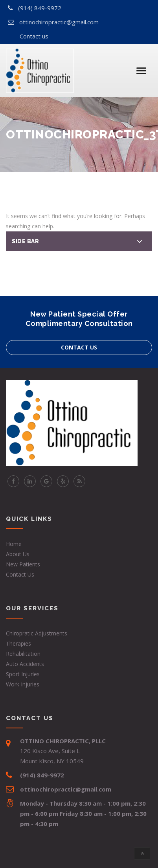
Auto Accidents (25, 664)
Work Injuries (23, 684)
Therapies (18, 643)
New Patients (23, 564)
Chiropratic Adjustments (37, 633)
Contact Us (20, 574)
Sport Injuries (23, 674)
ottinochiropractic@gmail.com (59, 22)
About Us (18, 554)
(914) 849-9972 (40, 8)
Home (14, 544)
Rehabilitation (23, 654)
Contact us (34, 36)
